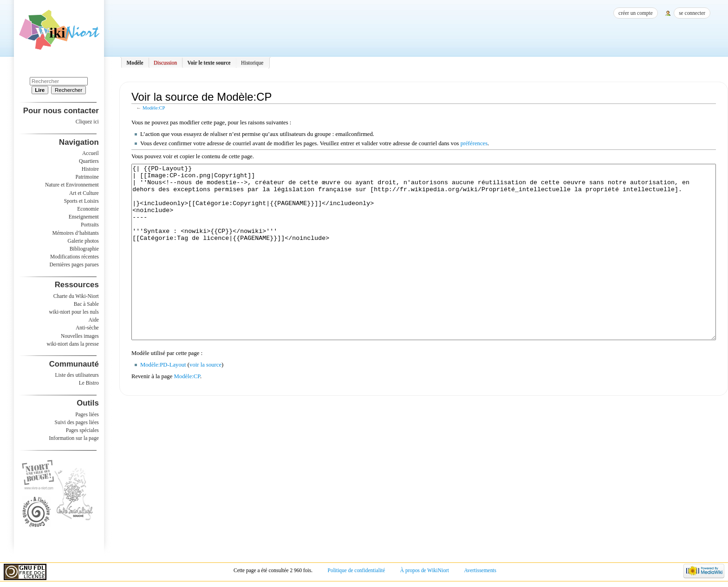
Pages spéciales (82, 430)
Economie (88, 209)
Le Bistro (89, 383)
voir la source (205, 400)
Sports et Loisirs (81, 201)
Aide (93, 320)
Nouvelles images (80, 336)
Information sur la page (74, 438)
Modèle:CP (154, 108)
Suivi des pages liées (77, 422)
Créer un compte (636, 13)
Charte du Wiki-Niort (76, 296)
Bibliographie (84, 249)
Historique (252, 63)
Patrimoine (87, 177)
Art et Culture (84, 193)
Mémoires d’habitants (76, 233)
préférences (474, 143)
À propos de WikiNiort (425, 570)
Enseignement (84, 217)
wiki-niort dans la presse (72, 344)
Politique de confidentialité (357, 570)
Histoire (90, 169)
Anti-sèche (87, 328)
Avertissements (480, 570)
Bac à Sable (86, 304)
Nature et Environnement (72, 185)
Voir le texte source (209, 63)
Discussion (165, 63)
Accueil (91, 153)
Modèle (135, 63)
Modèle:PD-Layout (163, 400)
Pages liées (87, 414)
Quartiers (89, 161)
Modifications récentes (75, 257)
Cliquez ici (87, 122)
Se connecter (692, 13)
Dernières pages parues (74, 264)
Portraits (90, 225)
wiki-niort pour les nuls (74, 312)
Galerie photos (83, 241)
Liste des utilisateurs (77, 375)
